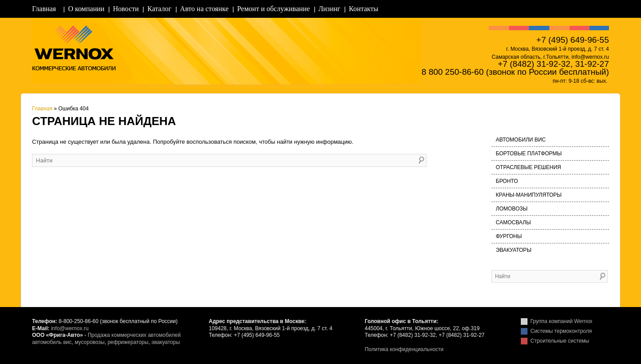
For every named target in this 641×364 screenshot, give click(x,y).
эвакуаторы (166, 342)
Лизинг (329, 9)
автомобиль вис (52, 342)
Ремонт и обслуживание (274, 9)
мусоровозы (90, 342)
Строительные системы (560, 341)
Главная (44, 9)
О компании (86, 9)
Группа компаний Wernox (562, 321)
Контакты (364, 9)
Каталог (159, 9)
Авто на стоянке (204, 9)
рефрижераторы (128, 342)
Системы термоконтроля (561, 331)
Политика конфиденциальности (404, 349)
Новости (126, 9)
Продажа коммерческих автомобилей (134, 335)
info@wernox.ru (70, 328)
